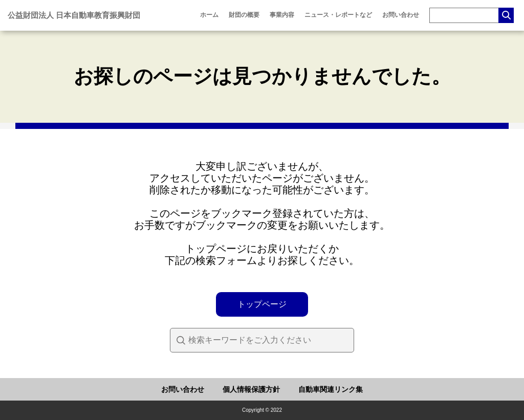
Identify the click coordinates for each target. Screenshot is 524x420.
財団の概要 (244, 15)
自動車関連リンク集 (331, 389)
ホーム (209, 15)
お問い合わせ (401, 15)
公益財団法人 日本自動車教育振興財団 (74, 15)
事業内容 (282, 15)
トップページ (262, 304)
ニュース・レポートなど (338, 15)
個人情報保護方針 (251, 389)
